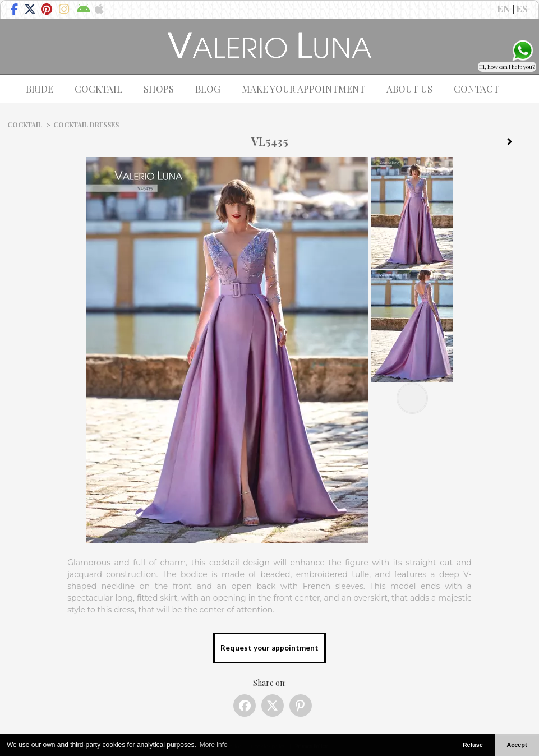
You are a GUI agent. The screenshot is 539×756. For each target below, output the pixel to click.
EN (504, 8)
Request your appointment (269, 648)
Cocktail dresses (86, 125)
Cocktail (25, 125)
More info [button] (214, 745)
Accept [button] (517, 745)
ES (522, 8)
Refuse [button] (473, 745)
